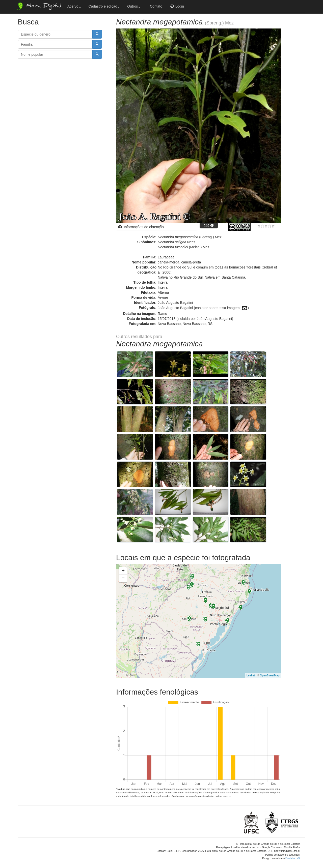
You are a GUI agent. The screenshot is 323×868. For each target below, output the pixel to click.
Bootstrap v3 (292, 854)
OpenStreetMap (270, 671)
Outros (134, 6)
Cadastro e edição (104, 6)
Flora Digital (39, 6)
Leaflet (251, 671)
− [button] (123, 574)
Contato (155, 6)
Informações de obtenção (141, 227)
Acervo (74, 6)
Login (177, 6)
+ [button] (123, 566)
